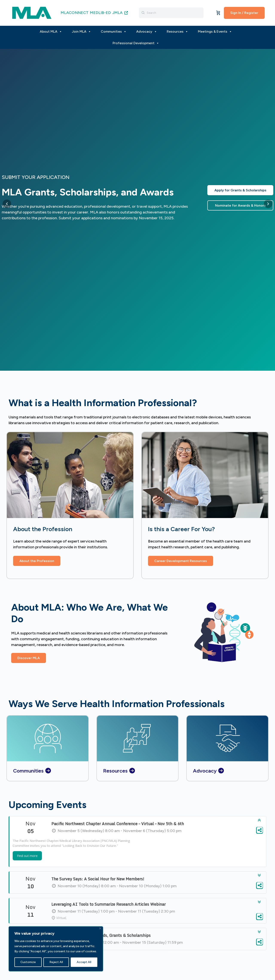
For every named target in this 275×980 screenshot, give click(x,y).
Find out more (27, 858)
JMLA (120, 13)
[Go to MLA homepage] (32, 12)
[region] (56, 949)
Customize (28, 962)
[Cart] (218, 13)
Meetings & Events (215, 32)
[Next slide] (268, 204)
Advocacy (147, 32)
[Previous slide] (7, 204)
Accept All (84, 962)
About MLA (51, 32)
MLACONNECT (75, 13)
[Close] (100, 928)
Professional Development (136, 43)
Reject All (56, 962)
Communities (114, 32)
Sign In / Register (244, 13)
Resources (177, 32)
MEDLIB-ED (100, 13)
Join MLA (81, 32)
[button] (29, 658)
